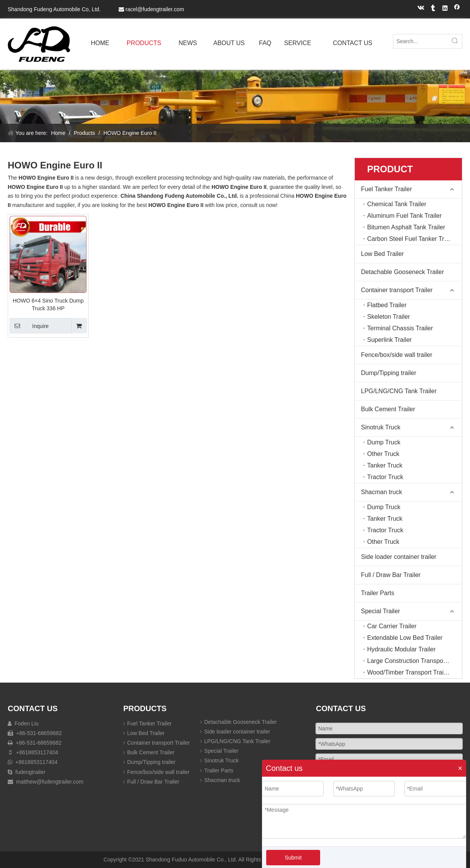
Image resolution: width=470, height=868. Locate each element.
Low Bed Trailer (382, 254)
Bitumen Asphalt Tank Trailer (406, 227)
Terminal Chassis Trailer (400, 328)
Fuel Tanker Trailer (386, 189)
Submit (293, 858)
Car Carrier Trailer (392, 626)
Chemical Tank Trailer (397, 204)
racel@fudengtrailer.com (155, 9)
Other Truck (383, 454)
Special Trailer (380, 611)
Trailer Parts (378, 593)
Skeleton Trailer (389, 317)
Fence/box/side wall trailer (397, 355)
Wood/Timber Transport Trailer (409, 672)
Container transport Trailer (397, 290)
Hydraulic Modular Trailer (401, 649)
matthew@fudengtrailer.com (50, 782)
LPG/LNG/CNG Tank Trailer (399, 391)
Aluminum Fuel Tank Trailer (405, 216)
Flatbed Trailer (387, 305)
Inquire (29, 326)
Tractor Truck (385, 477)
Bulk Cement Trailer (388, 409)
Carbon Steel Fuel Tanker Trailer (411, 239)
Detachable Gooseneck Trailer (402, 272)
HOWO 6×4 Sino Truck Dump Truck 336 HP (48, 304)
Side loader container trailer (399, 557)
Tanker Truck (385, 465)
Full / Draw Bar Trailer (391, 575)
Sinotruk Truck (381, 427)
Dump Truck (384, 442)
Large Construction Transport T (410, 661)
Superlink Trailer (389, 340)
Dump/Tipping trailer (389, 373)
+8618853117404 (36, 752)
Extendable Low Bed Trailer (405, 638)
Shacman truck (382, 492)
